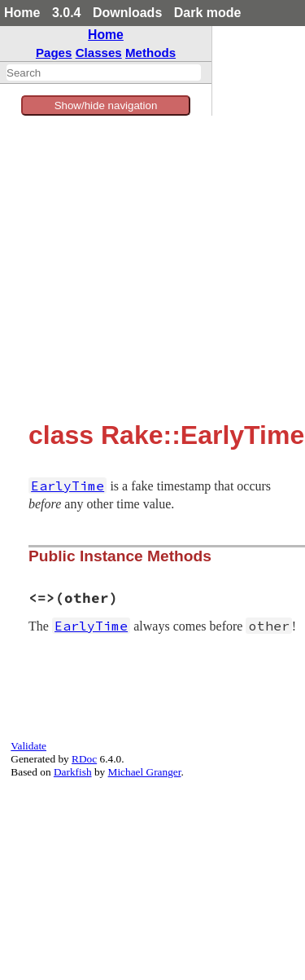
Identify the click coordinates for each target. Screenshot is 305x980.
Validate (28, 746)
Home (22, 13)
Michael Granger (145, 772)
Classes (99, 53)
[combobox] (104, 73)
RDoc (84, 759)
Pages (54, 53)
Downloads (127, 13)
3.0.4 (67, 13)
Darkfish (73, 772)
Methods (150, 53)
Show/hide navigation (106, 105)
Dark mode (208, 13)
